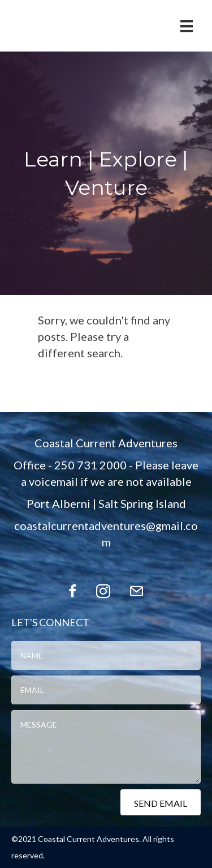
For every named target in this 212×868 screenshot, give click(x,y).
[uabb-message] (106, 747)
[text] (106, 655)
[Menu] (187, 26)
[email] (106, 690)
